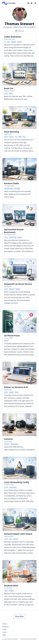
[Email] (16, 31)
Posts (4, 629)
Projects (5, 627)
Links (4, 632)
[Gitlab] (23, 31)
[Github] (20, 31)
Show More (19, 616)
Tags (4, 635)
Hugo (29, 639)
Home (5, 624)
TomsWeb (12, 3)
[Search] (29, 3)
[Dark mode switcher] (32, 3)
